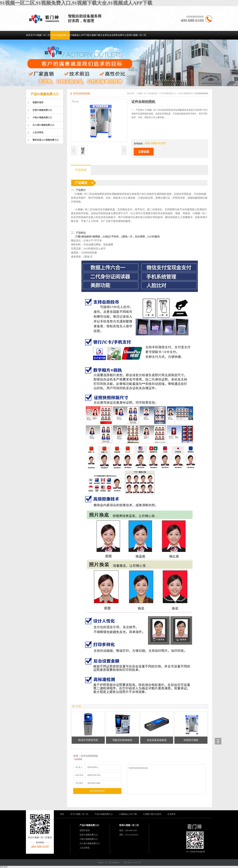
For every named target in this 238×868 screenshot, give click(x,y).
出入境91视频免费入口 (41, 125)
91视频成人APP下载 (80, 35)
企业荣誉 (113, 35)
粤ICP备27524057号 (132, 862)
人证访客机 (36, 133)
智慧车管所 (36, 103)
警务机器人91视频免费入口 (43, 140)
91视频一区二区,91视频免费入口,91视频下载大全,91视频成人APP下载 (76, 3)
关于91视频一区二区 (40, 35)
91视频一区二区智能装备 (147, 93)
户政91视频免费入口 (40, 118)
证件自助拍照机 (82, 94)
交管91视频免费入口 (40, 110)
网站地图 (4, 867)
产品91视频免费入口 (60, 35)
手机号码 (79, 775)
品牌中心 (122, 35)
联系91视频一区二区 (137, 35)
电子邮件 (79, 783)
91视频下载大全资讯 (99, 35)
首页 (28, 35)
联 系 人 (78, 767)
